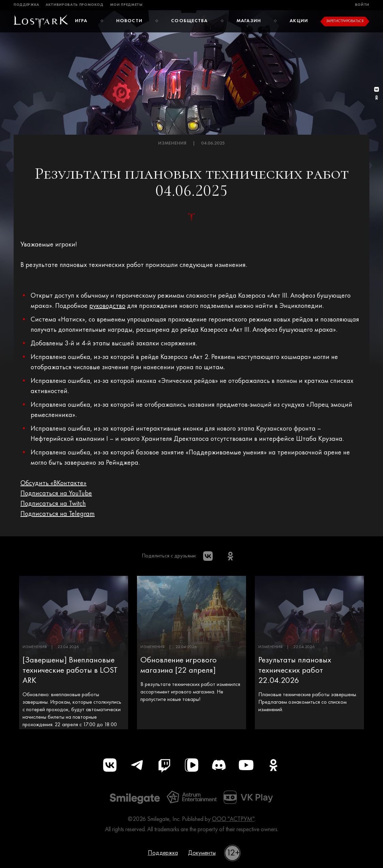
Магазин (249, 21)
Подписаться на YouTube (56, 494)
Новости (129, 21)
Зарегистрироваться (345, 21)
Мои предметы (126, 5)
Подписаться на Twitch (53, 504)
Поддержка (26, 5)
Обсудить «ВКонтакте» (53, 483)
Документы (202, 853)
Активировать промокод (75, 5)
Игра (81, 21)
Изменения (172, 143)
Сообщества (189, 21)
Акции (299, 21)
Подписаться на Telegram (58, 514)
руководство (107, 306)
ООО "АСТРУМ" (233, 819)
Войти (362, 5)
